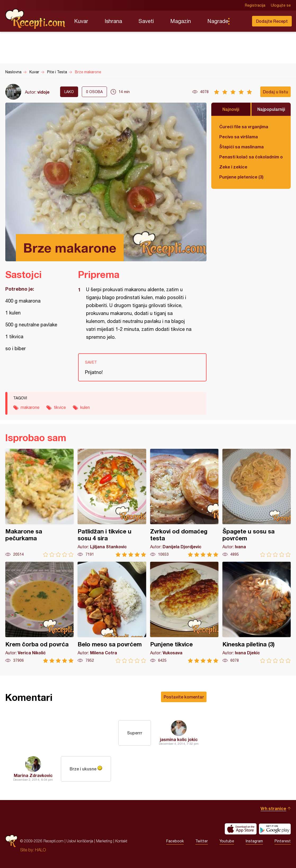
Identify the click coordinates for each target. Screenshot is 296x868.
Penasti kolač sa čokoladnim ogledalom (251, 157)
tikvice (60, 407)
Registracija (255, 5)
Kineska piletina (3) (257, 612)
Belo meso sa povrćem (112, 612)
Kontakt (121, 841)
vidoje (43, 92)
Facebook (175, 841)
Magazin (181, 21)
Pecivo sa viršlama (239, 137)
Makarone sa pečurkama (39, 503)
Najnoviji (231, 109)
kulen (85, 407)
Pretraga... (239, 21)
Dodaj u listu (275, 92)
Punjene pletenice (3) (241, 177)
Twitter (202, 841)
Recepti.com (36, 19)
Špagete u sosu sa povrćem (257, 503)
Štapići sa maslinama (241, 147)
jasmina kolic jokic (179, 739)
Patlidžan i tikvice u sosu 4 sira (112, 503)
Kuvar (81, 21)
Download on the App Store (241, 829)
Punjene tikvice (184, 612)
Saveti (146, 21)
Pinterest (283, 841)
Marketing (104, 841)
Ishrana (113, 21)
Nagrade (218, 21)
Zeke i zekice (233, 167)
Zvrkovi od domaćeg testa (184, 503)
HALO (40, 850)
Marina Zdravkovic (33, 775)
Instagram (254, 841)
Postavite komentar (184, 697)
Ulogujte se (281, 5)
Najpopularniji (271, 109)
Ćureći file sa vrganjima (244, 127)
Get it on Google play (275, 829)
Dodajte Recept (272, 21)
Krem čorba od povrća (39, 612)
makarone (30, 407)
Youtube (227, 841)
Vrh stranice (273, 808)
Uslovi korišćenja (80, 841)
